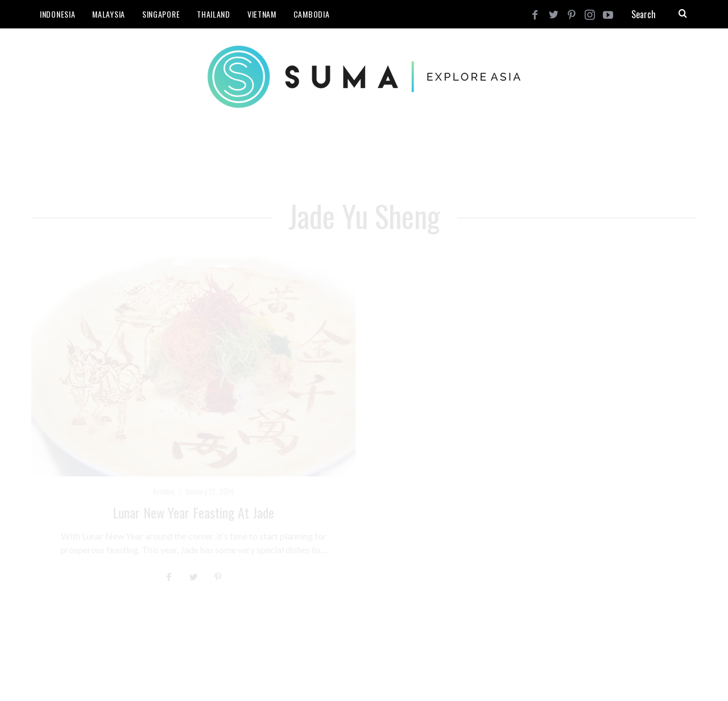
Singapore (161, 14)
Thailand (214, 14)
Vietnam (262, 14)
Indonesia (57, 14)
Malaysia (109, 14)
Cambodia (312, 14)
